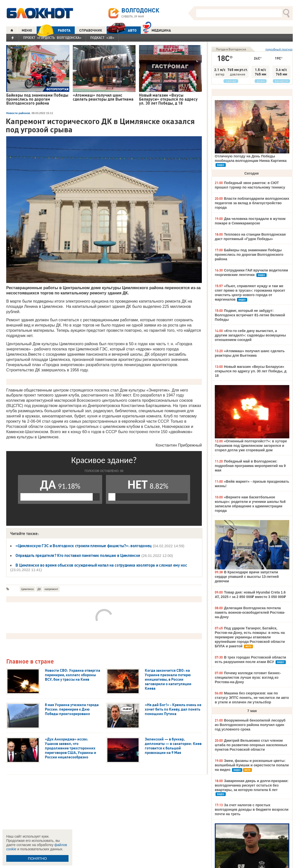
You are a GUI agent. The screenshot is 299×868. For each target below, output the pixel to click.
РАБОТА (54, 30)
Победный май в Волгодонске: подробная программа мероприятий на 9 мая (250, 466)
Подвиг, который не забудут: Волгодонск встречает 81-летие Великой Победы (250, 315)
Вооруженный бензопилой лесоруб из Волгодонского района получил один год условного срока (250, 725)
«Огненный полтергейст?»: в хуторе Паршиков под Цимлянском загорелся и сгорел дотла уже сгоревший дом (251, 446)
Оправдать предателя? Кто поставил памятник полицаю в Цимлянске (78, 555)
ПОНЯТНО (37, 858)
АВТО (122, 30)
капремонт (51, 589)
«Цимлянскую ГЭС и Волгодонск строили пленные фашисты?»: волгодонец (84, 546)
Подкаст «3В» (102, 38)
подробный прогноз (279, 49)
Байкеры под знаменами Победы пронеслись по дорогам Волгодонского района (249, 255)
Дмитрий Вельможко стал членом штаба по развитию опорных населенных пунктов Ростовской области (251, 745)
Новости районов (18, 113)
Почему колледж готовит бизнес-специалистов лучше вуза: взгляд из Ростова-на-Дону (248, 677)
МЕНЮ (27, 30)
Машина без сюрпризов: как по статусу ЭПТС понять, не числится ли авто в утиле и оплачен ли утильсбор (252, 698)
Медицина (157, 30)
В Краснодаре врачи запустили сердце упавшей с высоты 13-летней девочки (247, 577)
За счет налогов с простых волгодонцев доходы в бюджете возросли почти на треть (252, 809)
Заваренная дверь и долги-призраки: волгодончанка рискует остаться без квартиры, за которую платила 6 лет (252, 785)
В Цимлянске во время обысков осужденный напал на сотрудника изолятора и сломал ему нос (101, 565)
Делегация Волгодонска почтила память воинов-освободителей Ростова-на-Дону (250, 612)
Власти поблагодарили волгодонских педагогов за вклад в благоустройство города (252, 203)
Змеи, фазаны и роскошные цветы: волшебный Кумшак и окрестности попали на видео (252, 765)
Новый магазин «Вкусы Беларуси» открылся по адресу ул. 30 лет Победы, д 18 (251, 371)
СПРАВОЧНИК (91, 30)
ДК (39, 589)
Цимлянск (28, 589)
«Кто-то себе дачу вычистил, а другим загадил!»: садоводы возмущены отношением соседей (250, 335)
